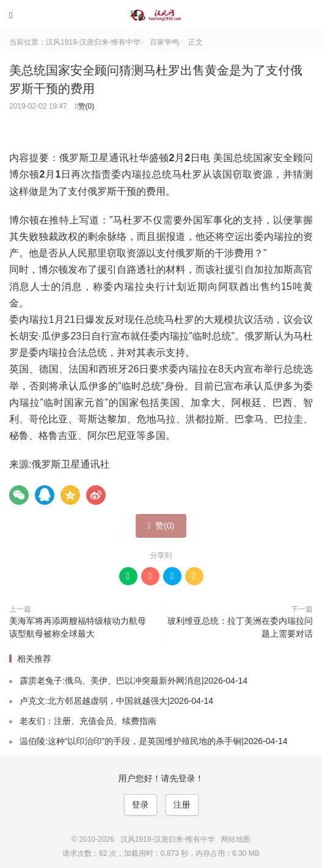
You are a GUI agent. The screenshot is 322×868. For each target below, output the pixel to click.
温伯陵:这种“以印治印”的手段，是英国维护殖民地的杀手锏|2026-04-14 (153, 741)
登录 (141, 805)
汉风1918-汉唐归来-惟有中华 (161, 15)
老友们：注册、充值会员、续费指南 (88, 721)
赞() (85, 106)
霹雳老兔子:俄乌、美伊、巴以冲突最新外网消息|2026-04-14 (134, 681)
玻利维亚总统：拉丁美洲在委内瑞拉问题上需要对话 (240, 627)
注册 (182, 805)
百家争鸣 (164, 42)
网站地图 (236, 839)
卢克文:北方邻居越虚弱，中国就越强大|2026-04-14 (116, 701)
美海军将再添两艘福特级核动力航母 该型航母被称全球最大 (78, 627)
